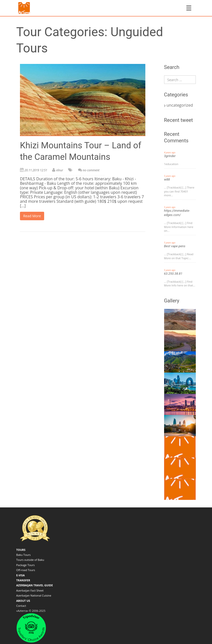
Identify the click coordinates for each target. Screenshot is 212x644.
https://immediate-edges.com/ (177, 213)
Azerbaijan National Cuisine (34, 595)
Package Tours (25, 565)
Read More (32, 216)
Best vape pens (175, 246)
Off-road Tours (26, 570)
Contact (21, 606)
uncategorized (180, 105)
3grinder (170, 156)
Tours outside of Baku (30, 560)
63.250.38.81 (173, 274)
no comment (91, 170)
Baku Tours (23, 555)
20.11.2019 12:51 (36, 170)
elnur (60, 170)
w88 (167, 179)
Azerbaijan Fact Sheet (30, 590)
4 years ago (170, 152)
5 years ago (170, 176)
